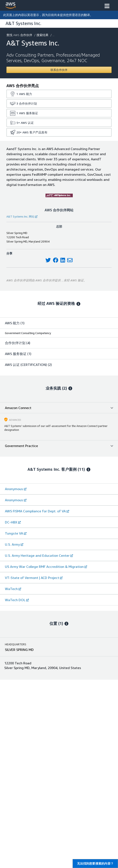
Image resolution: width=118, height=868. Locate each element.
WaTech (13, 589)
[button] (107, 6)
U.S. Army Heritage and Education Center (39, 555)
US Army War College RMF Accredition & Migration (46, 567)
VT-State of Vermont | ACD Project (34, 578)
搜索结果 (43, 35)
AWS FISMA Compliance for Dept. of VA (37, 511)
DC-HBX (13, 522)
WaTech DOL (17, 600)
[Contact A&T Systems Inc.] (59, 70)
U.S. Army (14, 544)
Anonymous (16, 489)
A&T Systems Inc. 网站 (22, 216)
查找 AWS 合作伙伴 (20, 35)
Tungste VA (16, 533)
